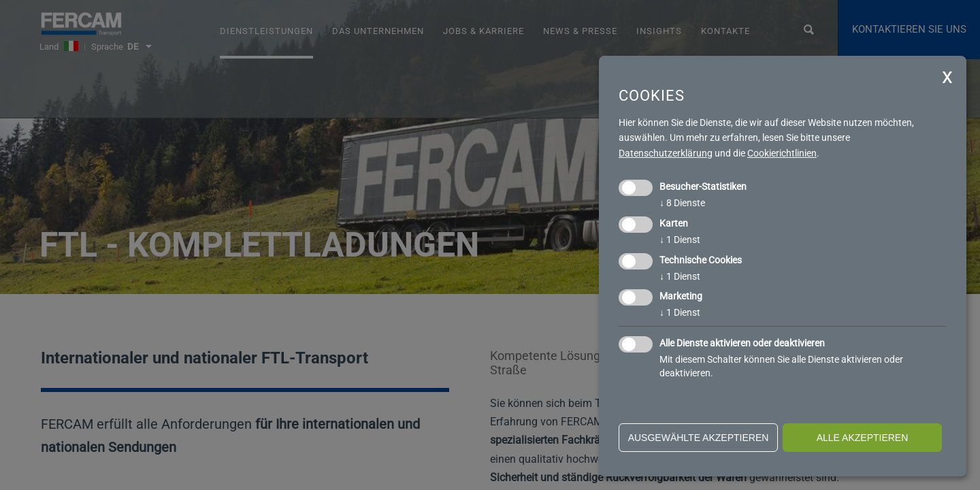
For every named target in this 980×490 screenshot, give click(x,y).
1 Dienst (680, 240)
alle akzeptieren (863, 438)
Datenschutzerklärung (666, 153)
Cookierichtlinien (782, 153)
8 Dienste (682, 203)
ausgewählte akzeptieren (699, 438)
